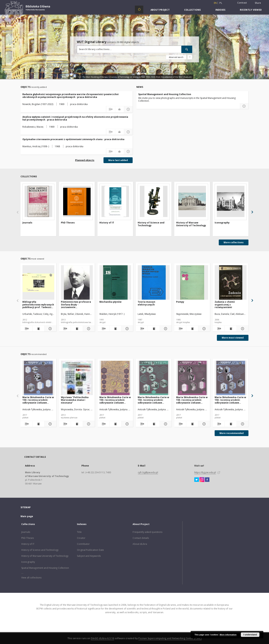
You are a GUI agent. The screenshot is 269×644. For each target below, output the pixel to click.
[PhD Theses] (77, 201)
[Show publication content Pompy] (192, 329)
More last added (118, 160)
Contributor (83, 544)
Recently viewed (251, 10)
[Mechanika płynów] (115, 283)
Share (258, 3)
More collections (234, 242)
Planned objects (85, 160)
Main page (27, 516)
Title (79, 532)
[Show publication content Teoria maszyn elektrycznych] (154, 329)
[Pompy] (192, 283)
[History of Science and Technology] (154, 201)
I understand (250, 635)
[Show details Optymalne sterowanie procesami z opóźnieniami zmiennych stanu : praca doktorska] (128, 152)
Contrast (242, 3)
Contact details (141, 538)
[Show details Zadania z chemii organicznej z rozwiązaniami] (242, 329)
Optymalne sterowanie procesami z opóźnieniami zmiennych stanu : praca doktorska (73, 139)
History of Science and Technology (151, 224)
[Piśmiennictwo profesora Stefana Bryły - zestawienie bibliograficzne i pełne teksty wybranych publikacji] (77, 283)
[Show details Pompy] (204, 329)
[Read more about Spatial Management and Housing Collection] (244, 106)
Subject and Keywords (89, 556)
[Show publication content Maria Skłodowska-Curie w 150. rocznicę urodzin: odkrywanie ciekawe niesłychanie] (38, 424)
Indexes (220, 10)
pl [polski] (221, 3)
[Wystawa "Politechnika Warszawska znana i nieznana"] (77, 378)
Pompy (180, 302)
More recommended (232, 433)
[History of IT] (115, 201)
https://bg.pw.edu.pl (205, 472)
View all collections (31, 578)
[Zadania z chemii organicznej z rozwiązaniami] (231, 283)
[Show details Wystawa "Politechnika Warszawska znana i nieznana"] (88, 424)
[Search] (187, 49)
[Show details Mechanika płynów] (127, 329)
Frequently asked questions (147, 532)
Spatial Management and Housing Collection (165, 94)
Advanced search (176, 57)
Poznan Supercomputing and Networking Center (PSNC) (170, 638)
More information (228, 635)
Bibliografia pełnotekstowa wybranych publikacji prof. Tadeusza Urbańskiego (38, 304)
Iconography (222, 223)
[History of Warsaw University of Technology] (192, 201)
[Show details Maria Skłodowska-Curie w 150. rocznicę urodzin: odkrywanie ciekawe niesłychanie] (50, 424)
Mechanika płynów (110, 302)
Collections (193, 10)
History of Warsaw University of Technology (191, 224)
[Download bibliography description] (111, 109)
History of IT (107, 223)
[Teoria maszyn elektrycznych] (154, 283)
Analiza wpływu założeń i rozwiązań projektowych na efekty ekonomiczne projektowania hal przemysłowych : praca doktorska (75, 118)
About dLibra (140, 544)
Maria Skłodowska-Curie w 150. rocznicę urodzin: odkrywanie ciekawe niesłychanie (38, 400)
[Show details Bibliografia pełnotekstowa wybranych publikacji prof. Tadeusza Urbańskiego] (50, 329)
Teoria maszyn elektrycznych (146, 303)
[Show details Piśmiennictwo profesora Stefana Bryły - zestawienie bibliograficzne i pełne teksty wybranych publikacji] (88, 329)
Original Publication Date (90, 550)
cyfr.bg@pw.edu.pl (148, 472)
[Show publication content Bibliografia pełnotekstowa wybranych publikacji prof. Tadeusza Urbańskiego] (38, 329)
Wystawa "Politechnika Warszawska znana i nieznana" (75, 400)
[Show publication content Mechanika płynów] (115, 329)
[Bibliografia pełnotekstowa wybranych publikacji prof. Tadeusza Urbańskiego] (38, 283)
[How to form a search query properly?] (190, 57)
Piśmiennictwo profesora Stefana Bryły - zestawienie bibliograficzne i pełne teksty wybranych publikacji (76, 304)
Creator (81, 538)
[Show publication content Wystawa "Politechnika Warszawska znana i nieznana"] (77, 424)
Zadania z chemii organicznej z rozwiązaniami (225, 304)
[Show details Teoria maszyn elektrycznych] (165, 329)
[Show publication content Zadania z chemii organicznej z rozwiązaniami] (231, 329)
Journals (27, 223)
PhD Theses (68, 223)
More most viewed (233, 338)
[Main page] (139, 10)
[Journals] (38, 201)
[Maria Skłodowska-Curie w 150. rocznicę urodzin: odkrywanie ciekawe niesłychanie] (38, 378)
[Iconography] (231, 201)
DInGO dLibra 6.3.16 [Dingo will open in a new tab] (102, 638)
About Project (160, 10)
